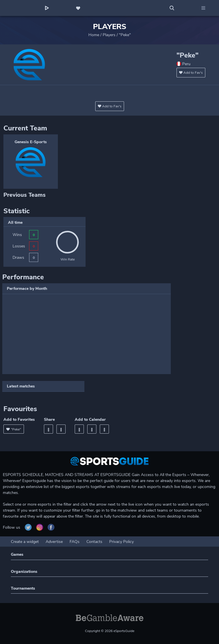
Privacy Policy (121, 542)
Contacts (94, 542)
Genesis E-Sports (31, 142)
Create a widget (25, 542)
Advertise (54, 542)
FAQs (75, 542)
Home (94, 35)
